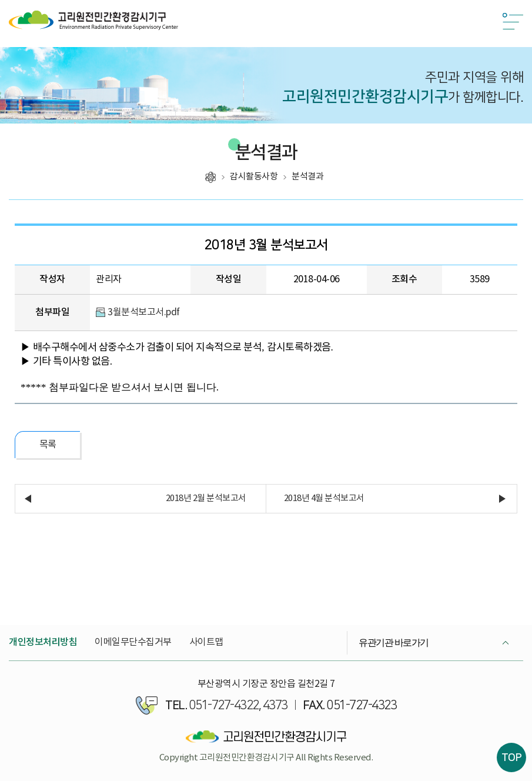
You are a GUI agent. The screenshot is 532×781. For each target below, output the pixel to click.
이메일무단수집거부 (133, 642)
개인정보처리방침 (43, 642)
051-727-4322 (224, 705)
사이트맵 (206, 642)
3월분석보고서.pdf (144, 312)
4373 (275, 705)
